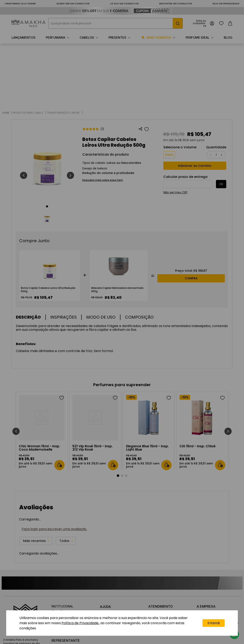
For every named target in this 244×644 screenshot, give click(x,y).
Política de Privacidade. (80, 623)
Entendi (214, 623)
